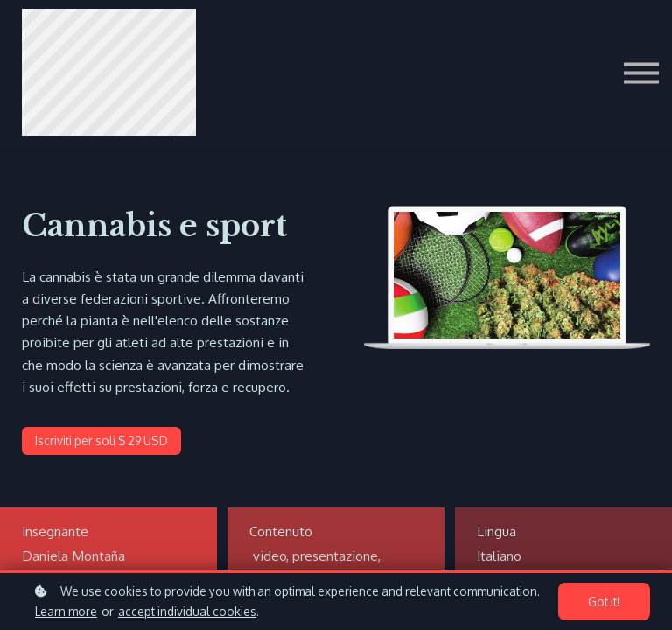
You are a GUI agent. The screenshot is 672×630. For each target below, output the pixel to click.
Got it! (605, 602)
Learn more (66, 611)
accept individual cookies (187, 611)
